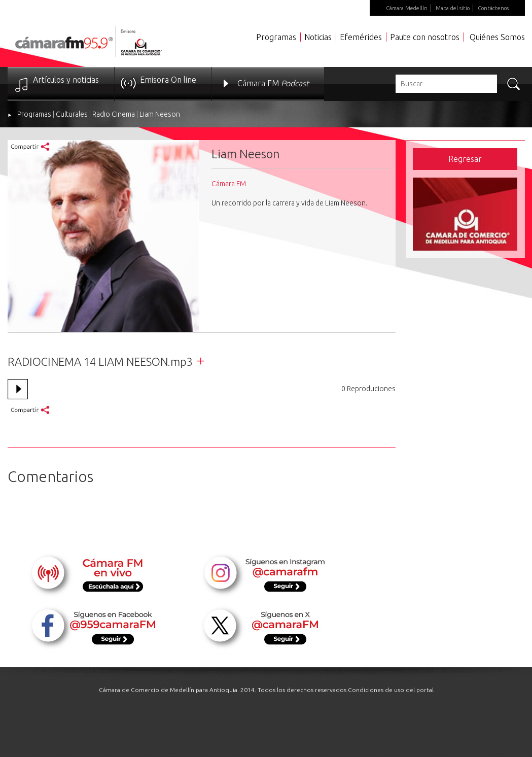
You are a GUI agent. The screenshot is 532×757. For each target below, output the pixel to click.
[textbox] (446, 84)
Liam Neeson (160, 114)
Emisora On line (168, 80)
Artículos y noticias (66, 80)
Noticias (318, 37)
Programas (276, 37)
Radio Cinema (114, 114)
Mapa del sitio (453, 8)
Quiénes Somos (497, 37)
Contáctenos (493, 8)
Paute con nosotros (425, 37)
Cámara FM (273, 83)
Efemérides (361, 37)
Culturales (72, 114)
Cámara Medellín (407, 8)
